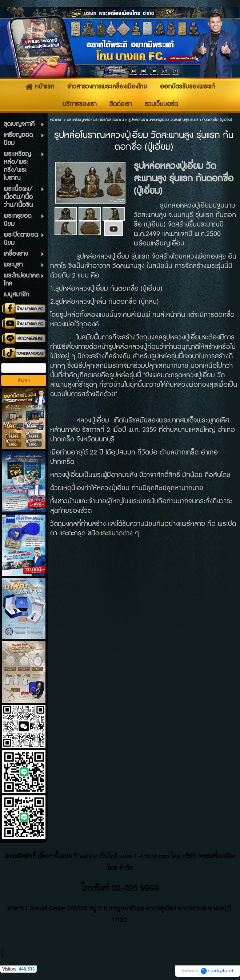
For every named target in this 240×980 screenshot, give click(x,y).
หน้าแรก (56, 120)
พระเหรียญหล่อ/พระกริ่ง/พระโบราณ (95, 120)
